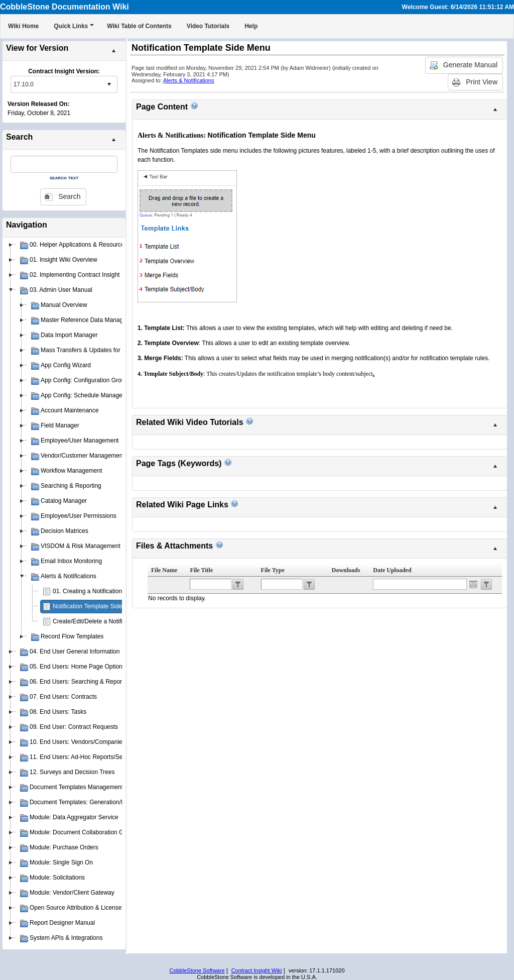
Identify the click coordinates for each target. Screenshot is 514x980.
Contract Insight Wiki (257, 970)
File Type (273, 570)
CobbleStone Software (197, 970)
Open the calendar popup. (473, 584)
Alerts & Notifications (188, 80)
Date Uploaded (392, 570)
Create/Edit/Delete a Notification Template (109, 621)
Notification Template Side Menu (96, 606)
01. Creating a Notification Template (100, 591)
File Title (201, 570)
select (109, 84)
